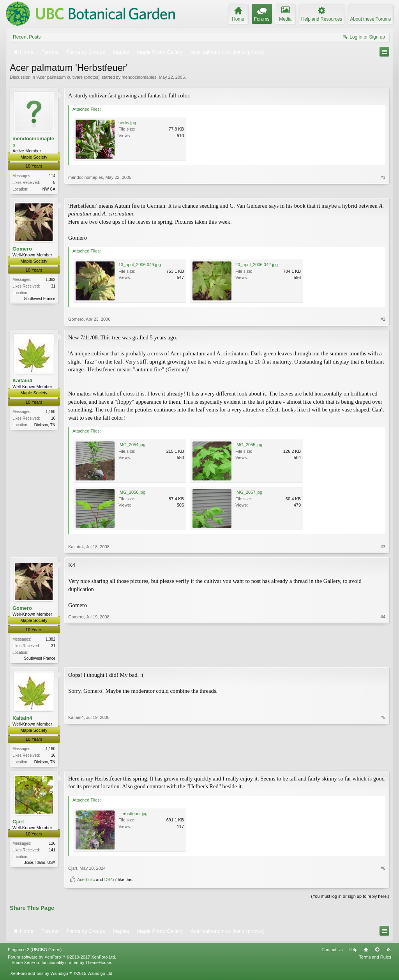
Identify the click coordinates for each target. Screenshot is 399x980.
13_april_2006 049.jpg (140, 265)
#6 (383, 870)
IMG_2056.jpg (132, 493)
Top (377, 952)
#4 (383, 658)
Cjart (18, 824)
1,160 (50, 412)
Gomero (22, 249)
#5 (383, 762)
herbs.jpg (127, 123)
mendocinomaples (139, 77)
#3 (383, 547)
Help (353, 952)
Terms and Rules (375, 959)
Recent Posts (27, 37)
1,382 (50, 280)
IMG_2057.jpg (249, 493)
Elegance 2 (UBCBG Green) (35, 952)
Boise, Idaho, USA (39, 865)
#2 (383, 320)
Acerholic (86, 882)
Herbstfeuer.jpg (133, 816)
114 (52, 176)
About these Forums (371, 19)
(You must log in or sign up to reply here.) (350, 899)
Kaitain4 (22, 381)
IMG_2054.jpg (132, 445)
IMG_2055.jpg (249, 445)
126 (52, 846)
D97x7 (111, 882)
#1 (383, 188)
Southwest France (40, 299)
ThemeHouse (98, 964)
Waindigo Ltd (100, 975)
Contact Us (332, 952)
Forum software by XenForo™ (62, 959)
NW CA (49, 189)
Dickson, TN (45, 425)
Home (366, 952)
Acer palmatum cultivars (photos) (68, 77)
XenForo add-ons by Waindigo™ (41, 975)
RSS (388, 952)
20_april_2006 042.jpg (257, 265)
